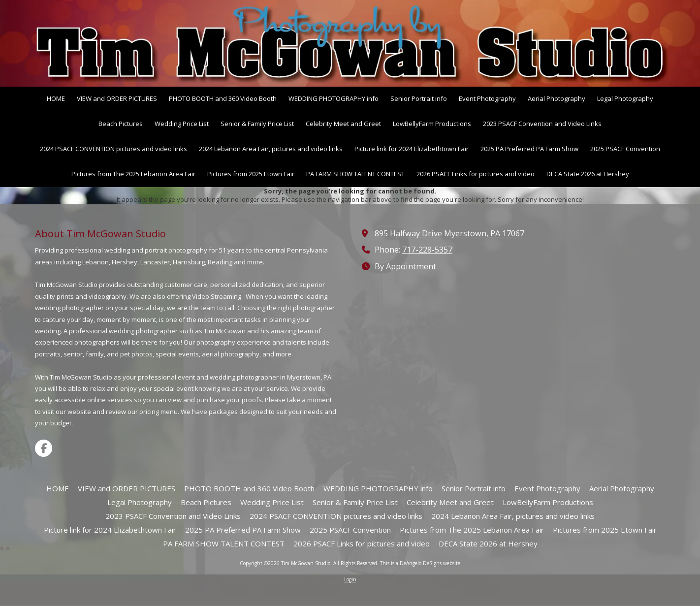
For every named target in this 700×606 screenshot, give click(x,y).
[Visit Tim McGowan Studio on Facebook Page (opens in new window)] (44, 448)
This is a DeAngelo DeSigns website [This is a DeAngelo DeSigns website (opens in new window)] (420, 563)
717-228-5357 (427, 250)
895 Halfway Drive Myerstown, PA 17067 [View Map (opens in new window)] (449, 233)
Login (350, 579)
